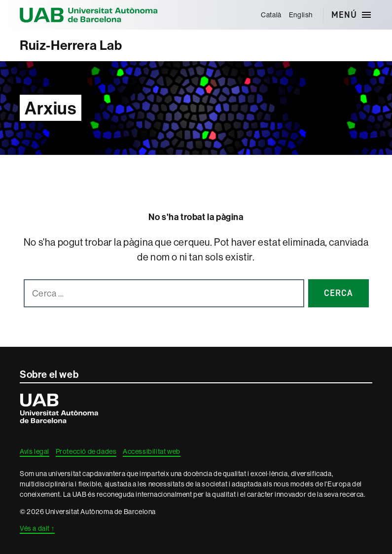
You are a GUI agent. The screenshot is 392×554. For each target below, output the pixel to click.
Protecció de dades (86, 451)
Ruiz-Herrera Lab (71, 45)
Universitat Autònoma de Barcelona (89, 15)
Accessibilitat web (152, 451)
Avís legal (35, 451)
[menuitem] (271, 15)
